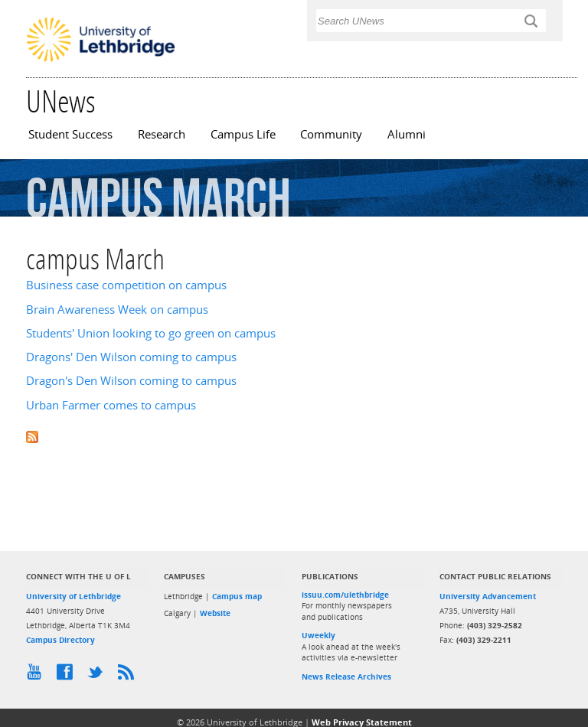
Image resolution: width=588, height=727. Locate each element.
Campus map (237, 596)
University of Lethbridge (73, 596)
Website (215, 613)
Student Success (70, 134)
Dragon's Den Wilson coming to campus (131, 381)
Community (331, 134)
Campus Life (243, 134)
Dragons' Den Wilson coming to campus (131, 357)
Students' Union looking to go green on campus (151, 333)
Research (162, 134)
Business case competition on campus (126, 285)
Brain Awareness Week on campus (117, 310)
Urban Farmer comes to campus (111, 405)
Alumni (407, 134)
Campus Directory (60, 640)
